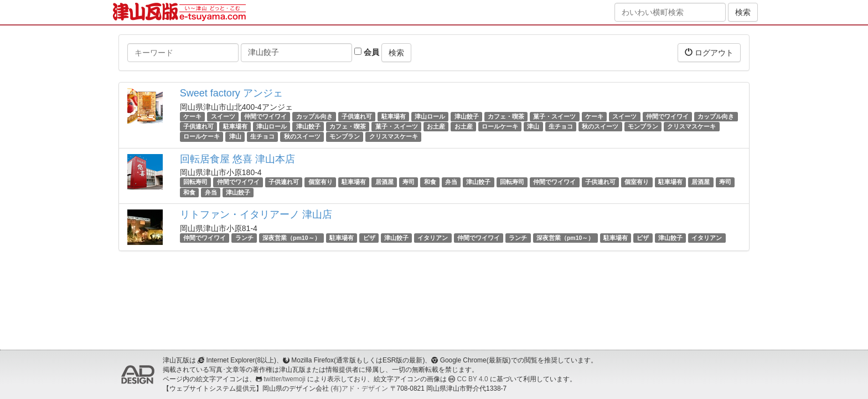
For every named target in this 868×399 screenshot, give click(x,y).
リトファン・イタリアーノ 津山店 (256, 214)
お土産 (436, 126)
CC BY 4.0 (473, 379)
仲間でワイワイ (265, 116)
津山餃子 (467, 116)
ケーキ (192, 116)
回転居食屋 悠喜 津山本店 (237, 159)
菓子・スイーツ (554, 116)
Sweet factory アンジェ (231, 93)
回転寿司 (195, 182)
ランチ (244, 238)
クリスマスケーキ (691, 126)
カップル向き (314, 116)
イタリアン (433, 238)
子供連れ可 (357, 116)
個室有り (321, 182)
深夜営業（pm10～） (291, 238)
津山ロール (430, 116)
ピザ (369, 238)
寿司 (409, 182)
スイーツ (223, 116)
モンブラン (643, 126)
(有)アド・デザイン (359, 388)
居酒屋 (384, 182)
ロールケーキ (500, 126)
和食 (430, 182)
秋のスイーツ (600, 126)
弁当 (451, 182)
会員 (367, 52)
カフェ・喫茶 (506, 116)
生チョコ (561, 126)
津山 (533, 126)
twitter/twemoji (284, 379)
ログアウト (709, 52)
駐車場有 (394, 116)
